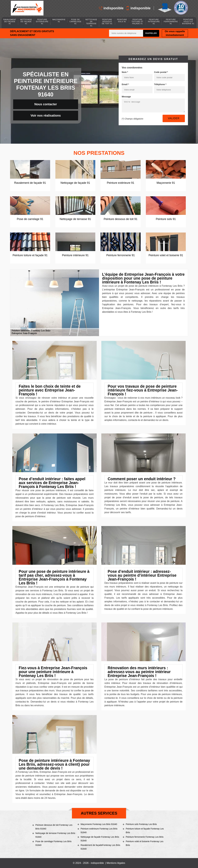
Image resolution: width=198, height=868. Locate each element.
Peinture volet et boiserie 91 (188, 22)
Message (126, 97)
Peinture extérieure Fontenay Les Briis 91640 (99, 831)
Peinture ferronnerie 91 (171, 22)
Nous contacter (46, 104)
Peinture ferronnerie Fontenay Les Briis (145, 837)
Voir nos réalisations (46, 115)
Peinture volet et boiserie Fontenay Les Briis (145, 843)
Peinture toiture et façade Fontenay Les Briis (145, 831)
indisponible (111, 8)
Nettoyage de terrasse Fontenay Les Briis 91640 (55, 835)
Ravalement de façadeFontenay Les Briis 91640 (100, 847)
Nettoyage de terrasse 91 (91, 23)
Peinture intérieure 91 (154, 22)
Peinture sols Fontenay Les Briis (141, 824)
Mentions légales (116, 863)
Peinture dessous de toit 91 (107, 22)
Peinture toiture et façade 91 (137, 22)
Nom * (125, 72)
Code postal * (161, 72)
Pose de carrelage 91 (75, 22)
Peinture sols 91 (122, 21)
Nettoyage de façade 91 (26, 22)
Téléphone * (160, 84)
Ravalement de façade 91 (10, 22)
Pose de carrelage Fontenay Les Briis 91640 (53, 843)
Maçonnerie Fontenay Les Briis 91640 (99, 824)
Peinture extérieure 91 (42, 22)
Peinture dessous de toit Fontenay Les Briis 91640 (54, 827)
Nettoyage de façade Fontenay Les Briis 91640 (100, 839)
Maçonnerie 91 (59, 21)
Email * (125, 84)
